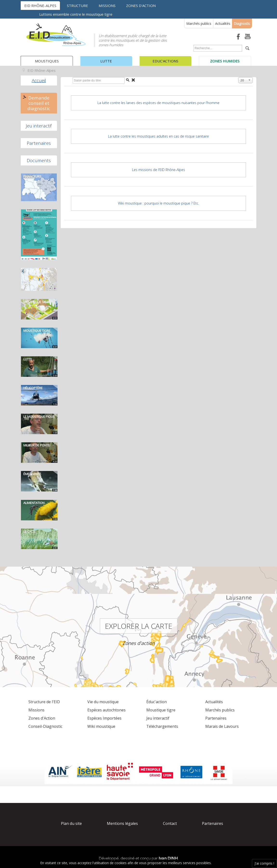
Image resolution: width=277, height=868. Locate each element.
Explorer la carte (139, 626)
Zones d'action (141, 6)
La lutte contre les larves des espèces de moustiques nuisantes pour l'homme (158, 103)
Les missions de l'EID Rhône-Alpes (159, 170)
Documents (39, 160)
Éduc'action (157, 702)
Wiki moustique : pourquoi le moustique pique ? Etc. (158, 203)
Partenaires (39, 143)
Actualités (223, 23)
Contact (170, 823)
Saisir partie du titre (72, 78)
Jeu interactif (39, 126)
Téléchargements (162, 726)
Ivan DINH (168, 858)
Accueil (39, 80)
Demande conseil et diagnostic (39, 103)
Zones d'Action (42, 718)
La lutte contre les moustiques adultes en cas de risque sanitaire (158, 136)
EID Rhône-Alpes (40, 6)
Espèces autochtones (106, 710)
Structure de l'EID (44, 702)
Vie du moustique (103, 702)
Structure (77, 6)
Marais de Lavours (222, 726)
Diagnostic (242, 23)
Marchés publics (199, 23)
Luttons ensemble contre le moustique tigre (76, 14)
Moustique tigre (161, 710)
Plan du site (71, 823)
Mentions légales (122, 823)
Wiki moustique (101, 726)
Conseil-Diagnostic (45, 726)
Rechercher (192, 46)
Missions (107, 6)
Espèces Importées (104, 718)
